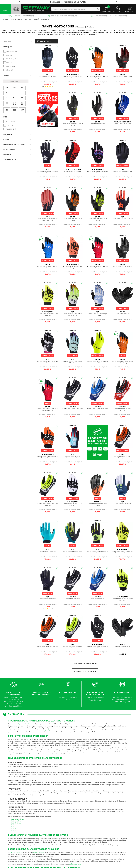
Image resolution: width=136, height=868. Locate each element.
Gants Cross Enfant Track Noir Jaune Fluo (48, 505)
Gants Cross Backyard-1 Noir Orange (98, 505)
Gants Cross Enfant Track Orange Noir (122, 457)
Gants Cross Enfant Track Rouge (122, 410)
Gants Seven (15, 827)
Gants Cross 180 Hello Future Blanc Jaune (73, 315)
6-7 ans (7, 106)
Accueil (5, 19)
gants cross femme (17, 853)
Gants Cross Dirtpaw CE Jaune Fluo (97, 552)
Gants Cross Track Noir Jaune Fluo (73, 647)
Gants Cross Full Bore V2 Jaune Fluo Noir (123, 600)
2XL (15, 94)
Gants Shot (14, 829)
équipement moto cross (26, 724)
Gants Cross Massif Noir (123, 314)
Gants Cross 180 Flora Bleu (122, 504)
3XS (7, 83)
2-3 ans (14, 99)
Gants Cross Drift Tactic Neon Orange (73, 220)
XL (7, 94)
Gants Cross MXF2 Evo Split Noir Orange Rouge (48, 220)
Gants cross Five (16, 821)
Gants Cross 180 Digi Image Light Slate (97, 315)
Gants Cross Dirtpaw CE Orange (122, 219)
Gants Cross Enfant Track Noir (73, 409)
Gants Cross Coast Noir (123, 647)
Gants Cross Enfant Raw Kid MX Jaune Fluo (97, 362)
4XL (7, 99)
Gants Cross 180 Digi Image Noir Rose (48, 362)
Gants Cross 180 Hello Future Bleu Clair (73, 362)
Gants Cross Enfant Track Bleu (98, 409)
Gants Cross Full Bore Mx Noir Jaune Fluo (48, 315)
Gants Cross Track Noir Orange (48, 647)
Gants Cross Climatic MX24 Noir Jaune (73, 125)
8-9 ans (14, 106)
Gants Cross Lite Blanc (98, 124)
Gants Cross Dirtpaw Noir (48, 599)
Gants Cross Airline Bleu (48, 552)
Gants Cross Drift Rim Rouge (122, 77)
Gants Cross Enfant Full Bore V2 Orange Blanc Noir (48, 457)
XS (22, 83)
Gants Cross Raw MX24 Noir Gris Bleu (48, 267)
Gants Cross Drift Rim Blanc (123, 267)
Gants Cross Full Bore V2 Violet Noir (97, 172)
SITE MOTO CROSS (16, 19)
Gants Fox (14, 825)
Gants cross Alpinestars (18, 819)
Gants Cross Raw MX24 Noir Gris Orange (97, 77)
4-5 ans (22, 99)
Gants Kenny (15, 831)
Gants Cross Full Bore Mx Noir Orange (73, 267)
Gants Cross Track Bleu (97, 599)
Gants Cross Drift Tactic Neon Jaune (97, 220)
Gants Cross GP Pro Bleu (122, 124)
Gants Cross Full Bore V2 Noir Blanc (73, 77)
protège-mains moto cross (54, 730)
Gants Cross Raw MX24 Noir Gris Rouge (97, 267)
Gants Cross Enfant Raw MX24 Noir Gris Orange (122, 362)
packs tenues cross (75, 864)
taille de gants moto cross (16, 752)
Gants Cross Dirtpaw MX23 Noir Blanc (48, 172)
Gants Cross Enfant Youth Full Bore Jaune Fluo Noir (122, 552)
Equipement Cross (31, 19)
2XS (15, 83)
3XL (22, 94)
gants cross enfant (39, 853)
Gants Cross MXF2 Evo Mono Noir (122, 172)
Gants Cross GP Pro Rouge (73, 172)
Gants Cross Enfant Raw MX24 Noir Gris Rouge (48, 410)
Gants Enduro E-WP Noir (48, 77)
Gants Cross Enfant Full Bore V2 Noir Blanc (97, 647)
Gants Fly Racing (16, 823)
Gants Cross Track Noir (73, 599)
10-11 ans (22, 106)
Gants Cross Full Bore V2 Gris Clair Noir (73, 505)
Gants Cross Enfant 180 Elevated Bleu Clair (73, 457)
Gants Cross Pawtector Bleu (73, 552)
